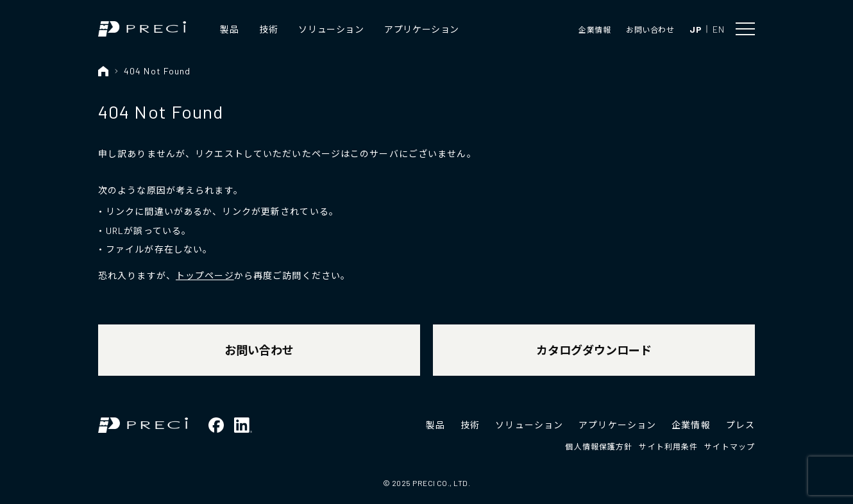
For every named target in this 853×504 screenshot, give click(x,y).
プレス (740, 425)
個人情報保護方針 (599, 446)
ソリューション (331, 29)
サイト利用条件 (668, 446)
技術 (268, 29)
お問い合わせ (650, 29)
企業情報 (595, 29)
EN (718, 29)
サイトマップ (730, 446)
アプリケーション (421, 29)
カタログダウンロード (594, 350)
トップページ (205, 275)
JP (696, 29)
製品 (229, 29)
